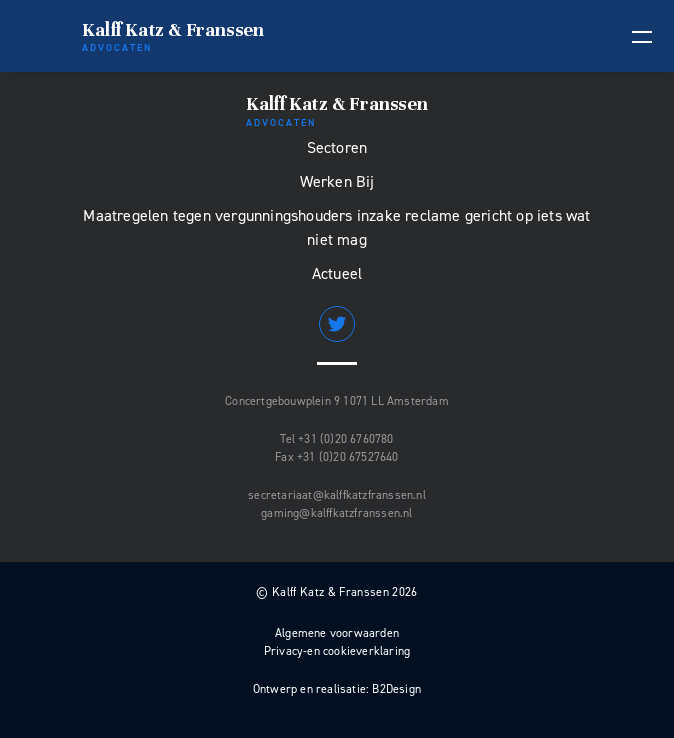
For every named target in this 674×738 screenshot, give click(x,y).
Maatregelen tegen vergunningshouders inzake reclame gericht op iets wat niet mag (336, 227)
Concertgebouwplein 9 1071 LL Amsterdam (337, 401)
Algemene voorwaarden (337, 633)
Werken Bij (337, 181)
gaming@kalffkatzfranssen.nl (336, 513)
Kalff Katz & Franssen (173, 36)
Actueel (337, 273)
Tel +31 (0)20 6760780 (336, 439)
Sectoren (337, 147)
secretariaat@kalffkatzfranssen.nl (337, 495)
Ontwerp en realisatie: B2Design (337, 689)
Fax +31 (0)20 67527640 (336, 457)
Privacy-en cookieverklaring (337, 651)
